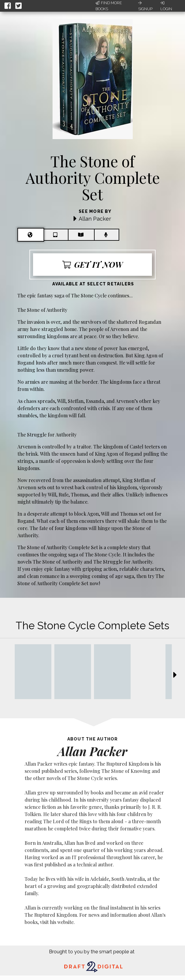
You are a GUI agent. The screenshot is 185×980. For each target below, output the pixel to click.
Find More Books (109, 6)
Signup (145, 6)
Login (166, 6)
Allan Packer (95, 219)
